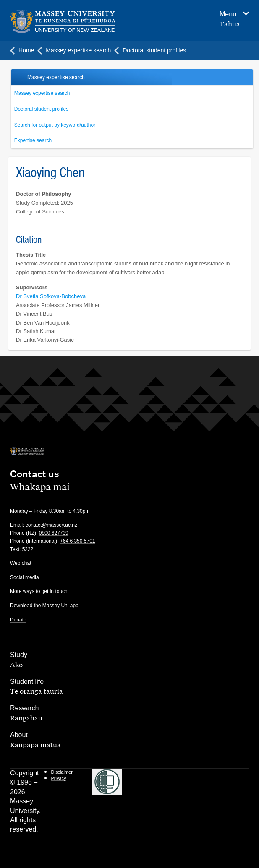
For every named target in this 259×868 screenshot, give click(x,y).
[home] (85, 22)
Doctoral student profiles (41, 109)
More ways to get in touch (39, 591)
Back (17, 77)
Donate (18, 620)
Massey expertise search (42, 93)
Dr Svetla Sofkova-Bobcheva (51, 296)
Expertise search (33, 140)
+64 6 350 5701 (78, 541)
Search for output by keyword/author (55, 125)
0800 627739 (54, 533)
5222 (28, 549)
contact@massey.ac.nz (51, 525)
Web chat (21, 563)
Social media (25, 577)
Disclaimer (62, 772)
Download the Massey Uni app (44, 606)
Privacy (59, 778)
